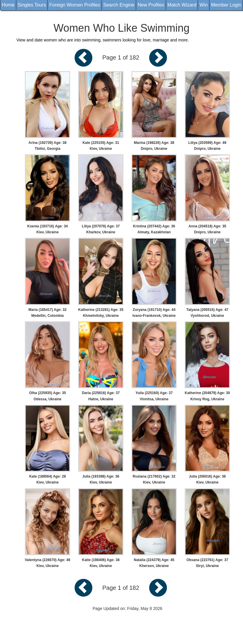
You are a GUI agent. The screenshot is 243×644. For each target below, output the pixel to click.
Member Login (226, 5)
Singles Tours (32, 5)
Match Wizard (182, 5)
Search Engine (119, 5)
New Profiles (151, 5)
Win (204, 5)
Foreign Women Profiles (74, 5)
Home (8, 5)
